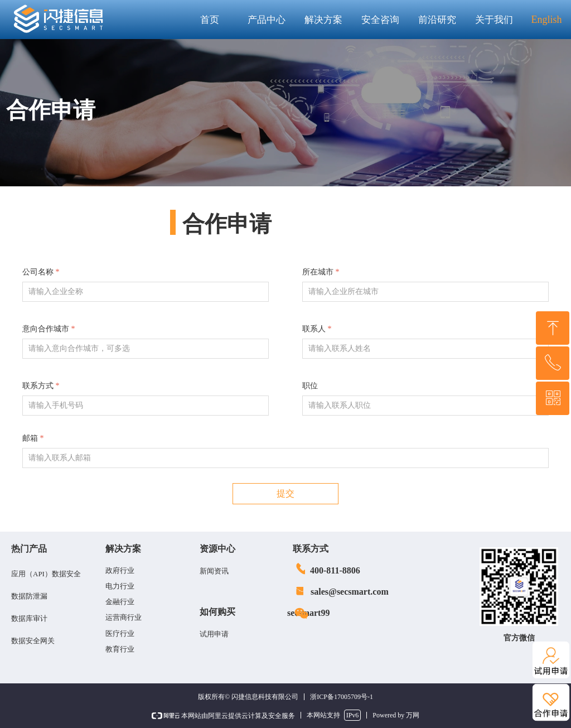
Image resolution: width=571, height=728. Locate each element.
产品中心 (267, 20)
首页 (210, 20)
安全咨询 (380, 20)
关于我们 (494, 20)
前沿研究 (437, 20)
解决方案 (323, 20)
